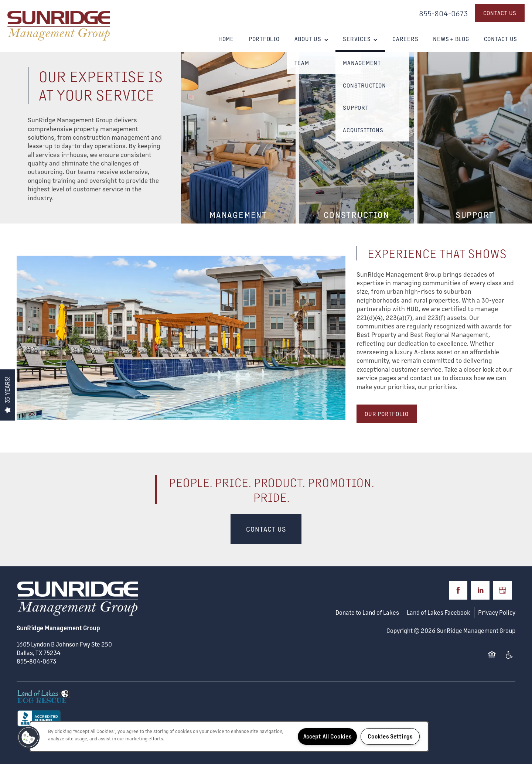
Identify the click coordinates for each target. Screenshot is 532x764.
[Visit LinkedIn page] (480, 590)
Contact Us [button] (266, 529)
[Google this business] (502, 590)
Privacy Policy (497, 612)
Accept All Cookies (328, 736)
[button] (500, 13)
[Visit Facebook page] (458, 590)
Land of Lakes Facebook (439, 612)
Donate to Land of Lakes (367, 612)
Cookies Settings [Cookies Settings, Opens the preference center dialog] (390, 736)
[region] (229, 736)
